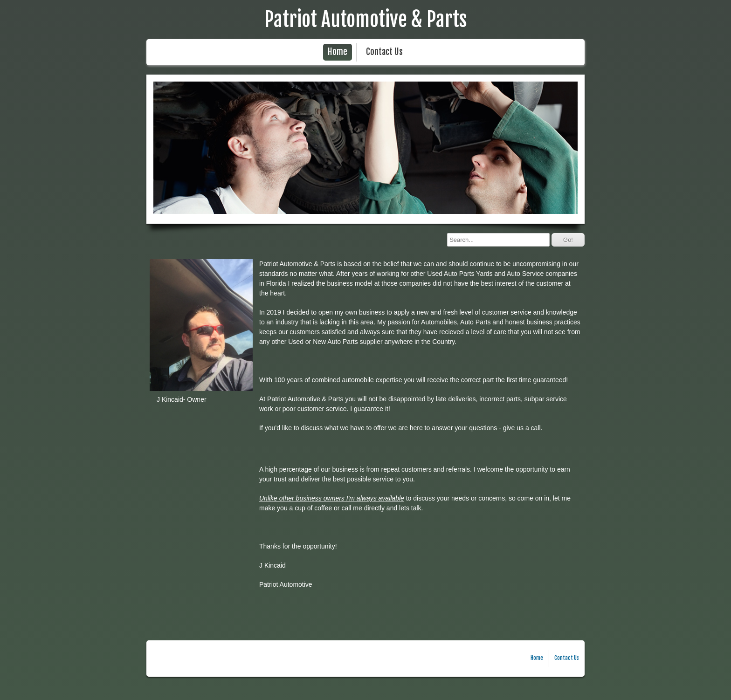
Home (338, 52)
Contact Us (384, 52)
